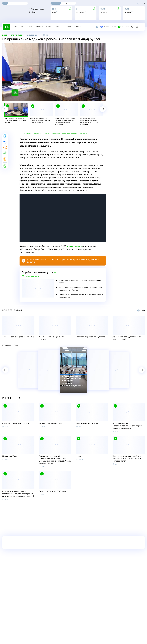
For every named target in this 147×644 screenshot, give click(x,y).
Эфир (15, 27)
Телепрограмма (27, 27)
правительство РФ (70, 134)
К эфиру (33, 12)
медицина (37, 134)
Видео (58, 27)
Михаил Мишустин (52, 134)
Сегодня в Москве (108, 27)
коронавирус (25, 134)
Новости (40, 27)
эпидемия (84, 134)
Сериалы (78, 27)
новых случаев (74, 246)
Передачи (67, 27)
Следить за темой (32, 277)
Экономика (124, 27)
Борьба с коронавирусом (13, 35)
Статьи (49, 27)
